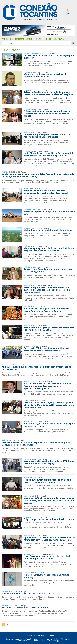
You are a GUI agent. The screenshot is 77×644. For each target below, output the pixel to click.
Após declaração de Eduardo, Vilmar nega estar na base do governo (48, 270)
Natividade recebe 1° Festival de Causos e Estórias (28, 594)
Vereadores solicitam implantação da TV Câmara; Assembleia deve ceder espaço (49, 462)
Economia (27, 228)
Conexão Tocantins (14, 639)
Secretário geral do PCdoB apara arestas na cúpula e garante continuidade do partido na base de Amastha (47, 290)
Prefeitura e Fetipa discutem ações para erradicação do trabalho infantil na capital (46, 192)
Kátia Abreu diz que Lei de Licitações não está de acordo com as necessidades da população (49, 154)
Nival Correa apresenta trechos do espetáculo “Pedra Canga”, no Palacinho (47, 557)
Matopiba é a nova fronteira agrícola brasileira (48, 230)
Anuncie (29, 39)
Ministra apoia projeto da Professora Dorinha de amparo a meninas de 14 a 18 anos (49, 249)
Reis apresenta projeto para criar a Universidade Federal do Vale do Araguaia (49, 329)
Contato (37, 39)
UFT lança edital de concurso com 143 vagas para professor (49, 57)
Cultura (27, 307)
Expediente (20, 39)
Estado (26, 346)
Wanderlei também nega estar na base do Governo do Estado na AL (45, 75)
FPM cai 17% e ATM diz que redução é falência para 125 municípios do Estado (47, 481)
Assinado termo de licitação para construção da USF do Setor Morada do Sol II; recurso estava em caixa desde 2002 (49, 405)
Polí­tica (27, 72)
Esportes (27, 90)
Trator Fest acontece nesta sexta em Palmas (25, 608)
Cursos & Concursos (31, 53)
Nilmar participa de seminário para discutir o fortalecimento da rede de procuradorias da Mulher (47, 113)
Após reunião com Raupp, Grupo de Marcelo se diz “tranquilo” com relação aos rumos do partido (49, 539)
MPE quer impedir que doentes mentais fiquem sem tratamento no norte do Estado (37, 368)
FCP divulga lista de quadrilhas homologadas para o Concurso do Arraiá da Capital (47, 310)
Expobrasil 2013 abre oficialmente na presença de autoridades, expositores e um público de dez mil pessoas (49, 500)
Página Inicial (8, 39)
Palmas (26, 189)
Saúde (4, 365)
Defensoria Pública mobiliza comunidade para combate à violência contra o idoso (47, 349)
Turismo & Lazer (29, 209)
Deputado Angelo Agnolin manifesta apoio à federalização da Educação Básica (47, 136)
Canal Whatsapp (59, 39)
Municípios (47, 39)
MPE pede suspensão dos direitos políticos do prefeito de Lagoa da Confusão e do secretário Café (36, 444)
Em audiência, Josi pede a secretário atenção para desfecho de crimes (49, 425)
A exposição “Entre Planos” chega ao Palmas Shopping (46, 576)
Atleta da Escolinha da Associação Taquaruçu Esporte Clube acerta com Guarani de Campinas (48, 93)
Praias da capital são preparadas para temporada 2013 (49, 213)
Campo (26, 496)
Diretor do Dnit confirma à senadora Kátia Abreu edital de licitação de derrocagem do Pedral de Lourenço (38, 175)
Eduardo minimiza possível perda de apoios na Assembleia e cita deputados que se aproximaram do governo (47, 386)
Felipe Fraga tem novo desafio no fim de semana (49, 519)
